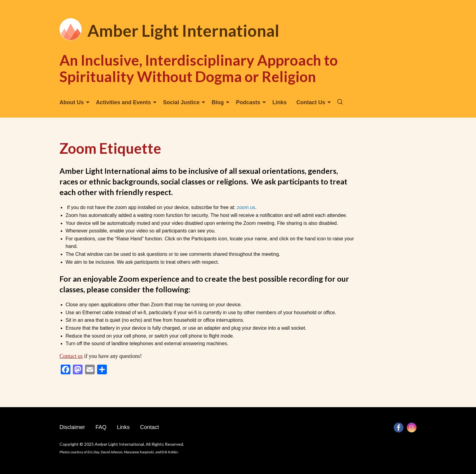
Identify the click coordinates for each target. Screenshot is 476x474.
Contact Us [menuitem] (311, 102)
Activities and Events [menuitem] (123, 102)
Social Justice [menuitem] (181, 102)
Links (123, 427)
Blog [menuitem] (218, 102)
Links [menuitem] (279, 102)
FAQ (101, 427)
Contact (149, 427)
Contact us (71, 356)
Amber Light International (183, 31)
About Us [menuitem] (72, 102)
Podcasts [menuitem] (248, 102)
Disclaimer (72, 427)
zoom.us (246, 207)
